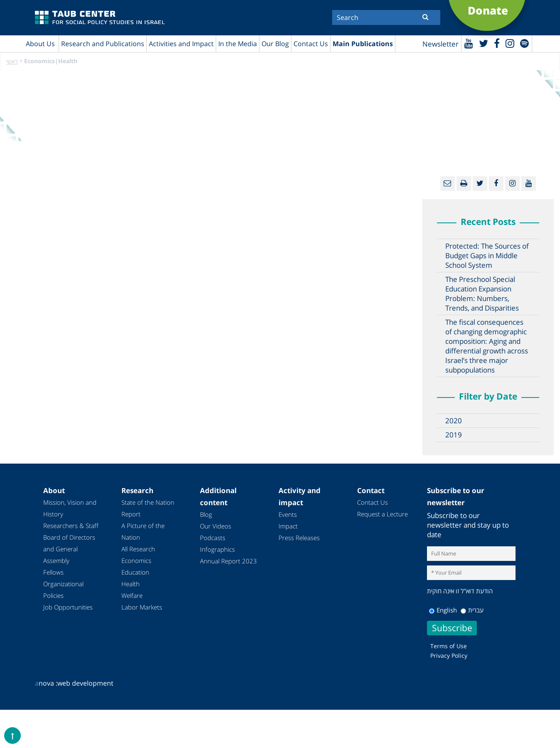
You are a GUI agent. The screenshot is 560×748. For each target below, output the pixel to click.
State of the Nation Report (148, 508)
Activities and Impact (181, 44)
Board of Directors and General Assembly (69, 549)
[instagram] (510, 43)
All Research (138, 549)
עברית (472, 610)
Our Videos (216, 526)
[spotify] (524, 43)
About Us (40, 44)
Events (288, 514)
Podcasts (213, 538)
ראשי (12, 61)
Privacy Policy (449, 655)
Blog (206, 514)
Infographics (217, 549)
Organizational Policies (63, 590)
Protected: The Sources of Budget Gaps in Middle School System (487, 256)
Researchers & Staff (71, 526)
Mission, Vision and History (70, 508)
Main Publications (363, 44)
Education (135, 572)
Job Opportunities (68, 607)
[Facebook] (497, 43)
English (443, 610)
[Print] (464, 184)
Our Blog (275, 44)
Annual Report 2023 (228, 561)
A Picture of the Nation (143, 531)
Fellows (53, 572)
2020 (454, 421)
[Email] (448, 184)
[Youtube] (469, 43)
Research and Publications (103, 44)
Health (131, 584)
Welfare (132, 595)
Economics (136, 560)
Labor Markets (142, 607)
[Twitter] (484, 43)
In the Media (238, 44)
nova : (46, 683)
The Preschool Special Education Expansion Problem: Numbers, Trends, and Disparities (482, 294)
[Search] (386, 17)
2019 (454, 435)
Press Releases (299, 538)
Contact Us (311, 44)
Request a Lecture (382, 514)
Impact (288, 526)
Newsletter (440, 44)
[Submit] (426, 17)
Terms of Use (449, 646)
